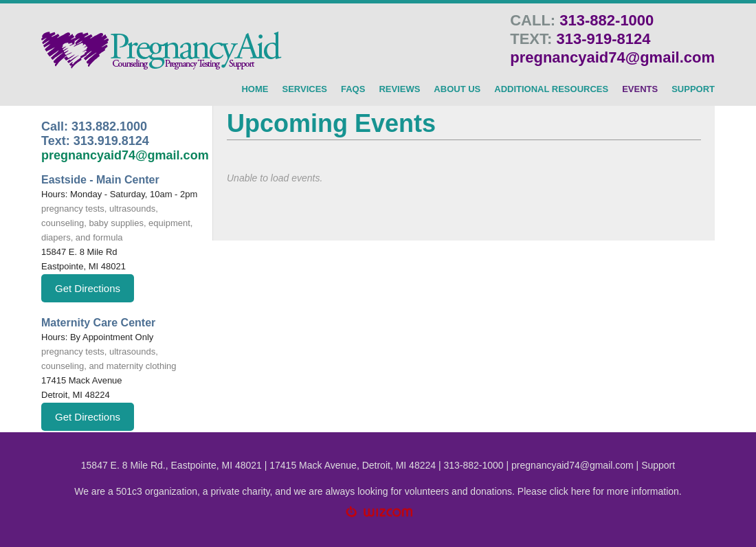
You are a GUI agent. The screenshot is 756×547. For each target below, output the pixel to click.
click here (570, 491)
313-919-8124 (603, 39)
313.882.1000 (109, 126)
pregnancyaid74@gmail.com (612, 57)
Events (640, 89)
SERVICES (304, 89)
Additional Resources (551, 89)
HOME (255, 89)
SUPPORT (693, 89)
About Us (457, 89)
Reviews (399, 89)
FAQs (353, 89)
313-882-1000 (607, 20)
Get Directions (88, 288)
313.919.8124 (111, 141)
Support (658, 465)
